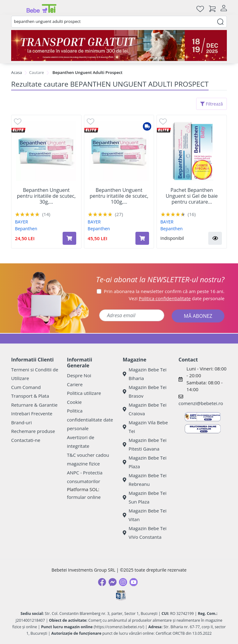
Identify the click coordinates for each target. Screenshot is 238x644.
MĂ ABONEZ (198, 316)
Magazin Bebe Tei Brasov (145, 392)
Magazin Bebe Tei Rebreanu (145, 480)
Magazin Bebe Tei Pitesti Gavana (145, 445)
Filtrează (212, 104)
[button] (215, 238)
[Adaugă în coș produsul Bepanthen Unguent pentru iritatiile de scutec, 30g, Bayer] (69, 238)
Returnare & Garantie (34, 405)
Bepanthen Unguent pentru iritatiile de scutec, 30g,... (46, 196)
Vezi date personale (177, 298)
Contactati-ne (26, 440)
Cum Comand (26, 387)
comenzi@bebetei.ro (201, 403)
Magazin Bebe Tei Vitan (145, 515)
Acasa (17, 72)
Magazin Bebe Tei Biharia (145, 374)
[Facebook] (102, 582)
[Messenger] (112, 582)
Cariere (75, 384)
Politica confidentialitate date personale (90, 419)
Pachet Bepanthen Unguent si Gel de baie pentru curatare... (192, 196)
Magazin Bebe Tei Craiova (145, 409)
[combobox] (119, 22)
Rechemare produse (33, 431)
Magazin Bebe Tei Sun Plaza (145, 497)
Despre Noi (79, 375)
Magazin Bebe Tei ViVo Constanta (145, 533)
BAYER (21, 222)
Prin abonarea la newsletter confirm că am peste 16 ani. (164, 291)
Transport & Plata (30, 396)
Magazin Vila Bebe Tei (145, 427)
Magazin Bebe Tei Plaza (145, 462)
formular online (84, 497)
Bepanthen (26, 229)
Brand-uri (21, 422)
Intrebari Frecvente (32, 413)
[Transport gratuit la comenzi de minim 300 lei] (119, 45)
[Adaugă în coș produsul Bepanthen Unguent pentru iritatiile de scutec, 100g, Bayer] (142, 238)
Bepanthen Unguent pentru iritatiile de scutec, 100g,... (119, 196)
